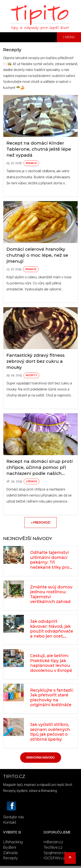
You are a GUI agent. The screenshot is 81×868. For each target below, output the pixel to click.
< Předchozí (41, 523)
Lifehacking (13, 842)
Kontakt (10, 822)
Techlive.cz (53, 847)
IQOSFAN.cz (54, 858)
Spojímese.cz (55, 853)
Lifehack (32, 481)
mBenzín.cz (53, 842)
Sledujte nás (14, 817)
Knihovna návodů (41, 758)
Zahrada (10, 853)
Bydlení (10, 847)
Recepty (31, 375)
